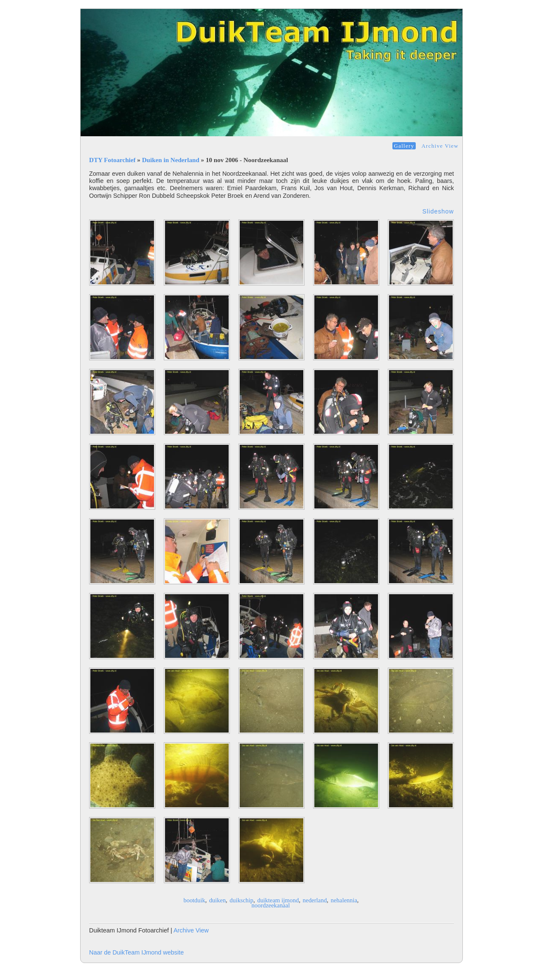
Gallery (404, 146)
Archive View (440, 146)
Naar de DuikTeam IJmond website (136, 952)
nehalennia (344, 900)
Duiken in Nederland (171, 160)
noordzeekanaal (271, 905)
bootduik (195, 900)
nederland (315, 900)
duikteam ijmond (278, 900)
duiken (217, 900)
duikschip (241, 900)
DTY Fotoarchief (112, 160)
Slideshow (438, 211)
